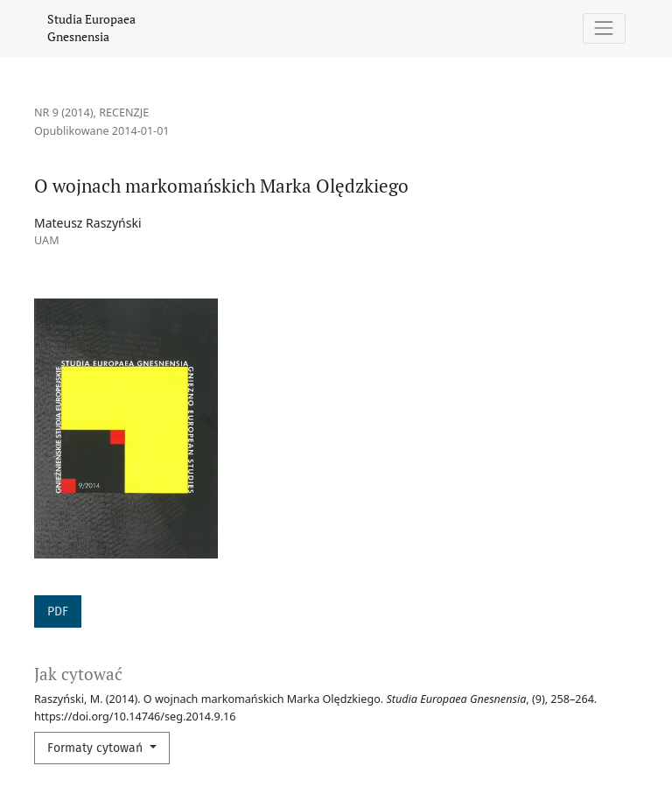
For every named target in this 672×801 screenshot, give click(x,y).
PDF (58, 611)
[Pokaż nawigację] (604, 28)
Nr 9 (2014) (64, 112)
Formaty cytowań (97, 748)
